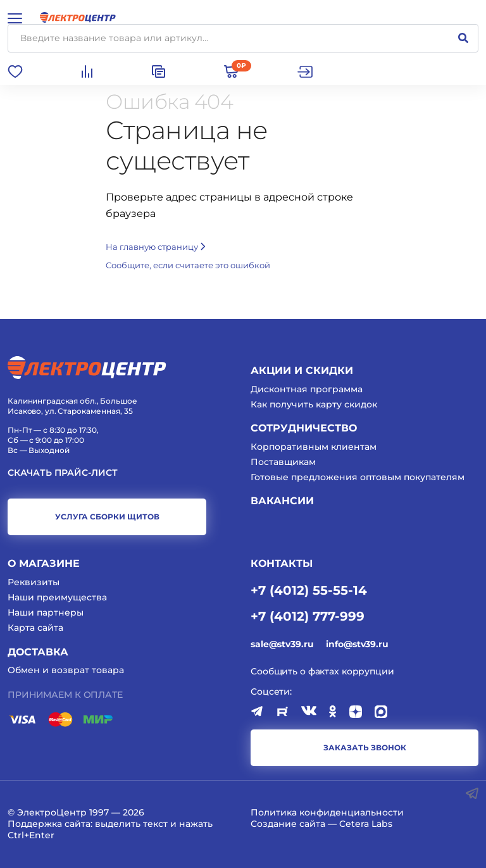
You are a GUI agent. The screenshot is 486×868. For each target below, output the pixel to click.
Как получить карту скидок (314, 404)
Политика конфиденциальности (327, 812)
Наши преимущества (57, 597)
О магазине (44, 563)
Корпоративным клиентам (314, 447)
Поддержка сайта (49, 824)
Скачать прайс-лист (63, 473)
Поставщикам (283, 462)
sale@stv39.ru (282, 644)
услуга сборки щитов (107, 517)
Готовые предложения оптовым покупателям (358, 477)
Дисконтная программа (307, 389)
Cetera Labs (366, 824)
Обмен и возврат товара (66, 670)
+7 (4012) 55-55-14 (309, 590)
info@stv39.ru (357, 644)
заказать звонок (365, 747)
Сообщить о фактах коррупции (322, 671)
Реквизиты (34, 582)
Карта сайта (35, 628)
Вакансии (282, 501)
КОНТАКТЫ (282, 563)
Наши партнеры (46, 612)
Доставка (38, 652)
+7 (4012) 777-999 (308, 616)
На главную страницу (155, 247)
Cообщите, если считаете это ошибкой (188, 265)
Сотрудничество (304, 428)
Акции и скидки (302, 370)
